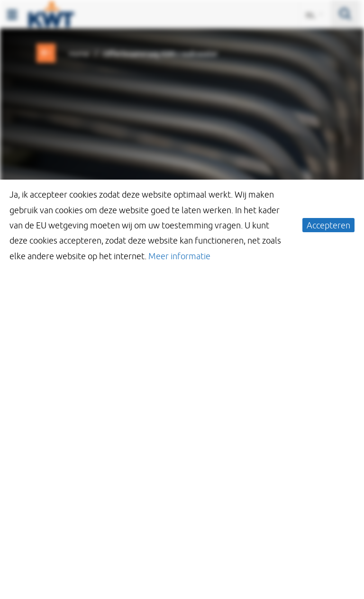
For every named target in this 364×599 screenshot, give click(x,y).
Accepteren (328, 225)
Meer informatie (179, 256)
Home (79, 54)
